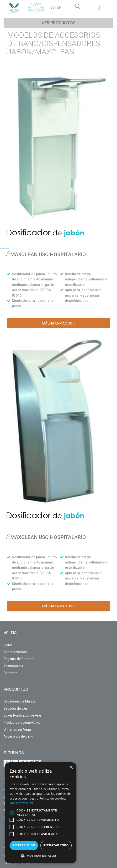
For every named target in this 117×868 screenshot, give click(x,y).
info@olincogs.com (29, 863)
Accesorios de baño (18, 736)
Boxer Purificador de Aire (22, 715)
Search (79, 7)
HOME (8, 645)
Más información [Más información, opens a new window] (21, 803)
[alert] (41, 813)
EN (59, 7)
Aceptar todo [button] (24, 845)
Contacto (11, 673)
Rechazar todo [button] (56, 845)
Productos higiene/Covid (22, 723)
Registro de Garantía (19, 659)
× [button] (71, 767)
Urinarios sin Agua (17, 729)
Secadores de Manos (19, 701)
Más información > (58, 323)
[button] (12, 813)
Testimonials (13, 666)
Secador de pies (16, 708)
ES (52, 7)
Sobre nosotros (15, 652)
